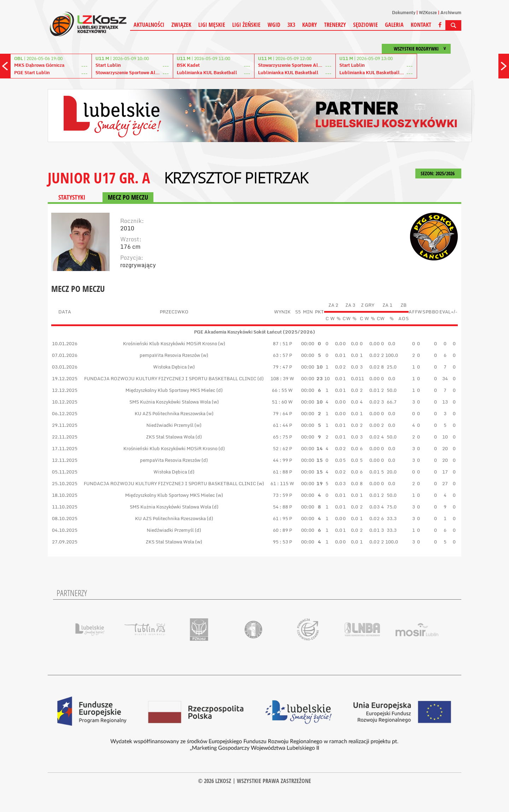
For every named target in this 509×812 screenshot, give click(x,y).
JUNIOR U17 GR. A (99, 178)
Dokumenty (404, 13)
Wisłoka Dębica (170, 367)
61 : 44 (280, 425)
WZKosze (428, 13)
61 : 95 (280, 518)
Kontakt (421, 25)
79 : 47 (280, 367)
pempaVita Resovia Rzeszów (170, 355)
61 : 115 (279, 483)
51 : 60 (279, 402)
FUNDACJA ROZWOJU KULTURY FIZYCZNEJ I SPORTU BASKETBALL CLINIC (171, 378)
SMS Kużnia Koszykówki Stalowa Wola (170, 402)
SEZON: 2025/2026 (438, 173)
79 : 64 (280, 413)
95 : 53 (280, 542)
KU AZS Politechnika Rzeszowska (170, 413)
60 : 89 (280, 530)
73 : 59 (280, 495)
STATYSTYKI (72, 197)
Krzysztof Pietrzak (236, 178)
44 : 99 (280, 460)
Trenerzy (335, 25)
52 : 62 (280, 448)
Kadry (310, 25)
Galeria (394, 25)
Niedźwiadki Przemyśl (170, 425)
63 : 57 (280, 355)
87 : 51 (280, 343)
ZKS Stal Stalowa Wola (170, 437)
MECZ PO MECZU (128, 197)
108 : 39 (279, 378)
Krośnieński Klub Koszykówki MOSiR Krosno (170, 343)
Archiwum (451, 13)
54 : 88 (280, 507)
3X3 (291, 25)
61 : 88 (280, 472)
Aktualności (149, 25)
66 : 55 (279, 390)
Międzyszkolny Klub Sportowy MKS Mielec (170, 390)
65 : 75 (280, 437)
